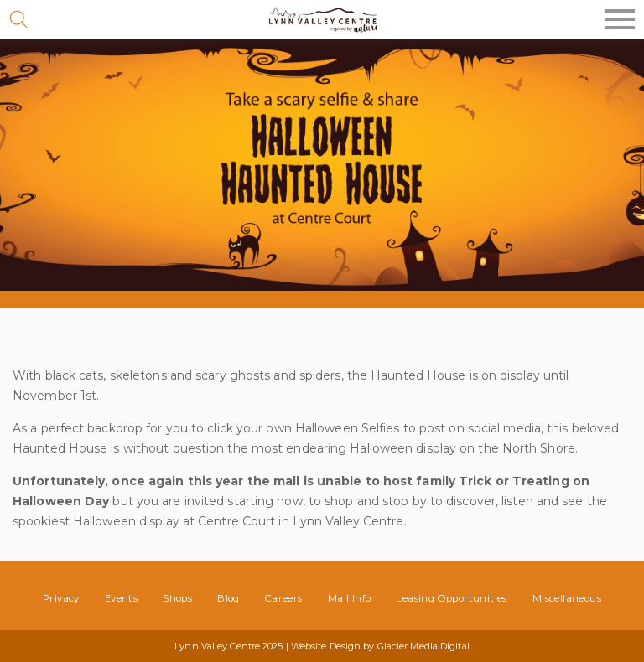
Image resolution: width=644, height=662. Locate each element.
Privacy (61, 598)
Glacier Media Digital (423, 646)
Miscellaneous (567, 598)
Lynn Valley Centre (322, 19)
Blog (229, 598)
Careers (284, 598)
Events (121, 598)
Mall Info (350, 598)
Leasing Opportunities (451, 598)
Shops (177, 598)
